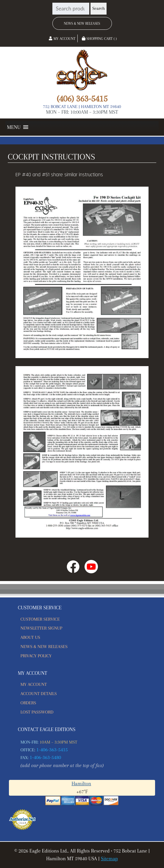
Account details (39, 694)
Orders (28, 703)
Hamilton (81, 784)
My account (34, 684)
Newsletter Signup (41, 628)
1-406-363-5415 (52, 750)
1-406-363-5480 (46, 757)
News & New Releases (82, 24)
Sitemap (109, 859)
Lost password (37, 712)
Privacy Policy (36, 656)
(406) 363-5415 (82, 99)
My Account (62, 39)
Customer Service (40, 619)
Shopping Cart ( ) (99, 39)
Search (99, 8)
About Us (30, 637)
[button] (14, 127)
